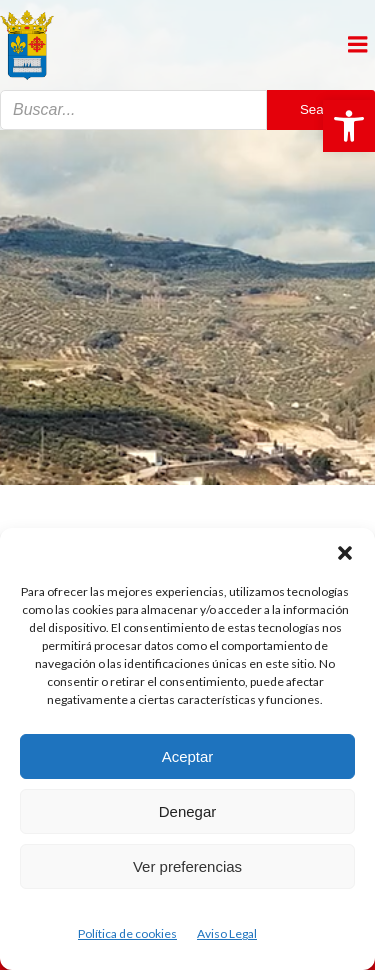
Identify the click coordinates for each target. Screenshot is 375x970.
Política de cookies (127, 933)
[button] (349, 126)
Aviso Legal (227, 933)
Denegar (188, 811)
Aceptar (188, 756)
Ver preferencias (187, 866)
